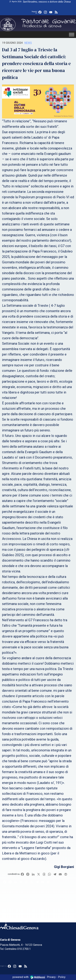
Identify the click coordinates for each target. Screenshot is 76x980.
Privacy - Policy (56, 977)
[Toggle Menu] (72, 35)
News (28, 43)
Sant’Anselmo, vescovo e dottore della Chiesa (47, 2)
